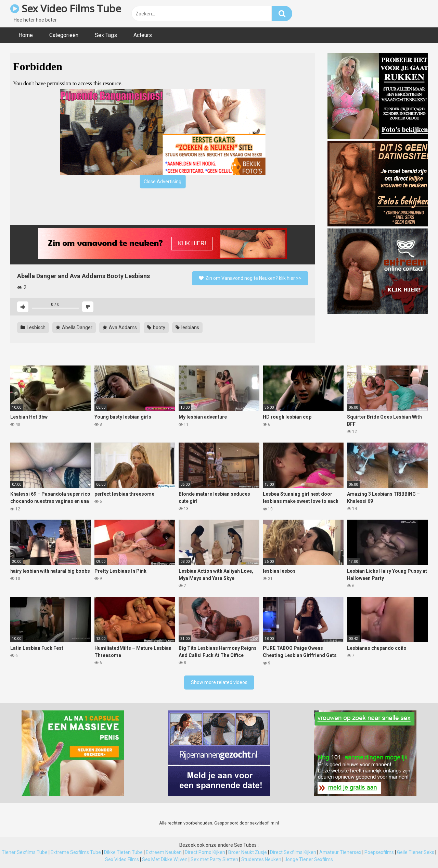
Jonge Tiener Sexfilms (309, 859)
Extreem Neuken (164, 852)
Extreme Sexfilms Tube (76, 852)
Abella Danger (74, 327)
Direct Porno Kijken (205, 852)
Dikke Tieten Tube (123, 852)
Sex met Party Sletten (214, 859)
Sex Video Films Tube (66, 8)
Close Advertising (163, 182)
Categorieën (64, 35)
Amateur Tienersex (340, 852)
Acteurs (143, 35)
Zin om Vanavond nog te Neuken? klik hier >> (250, 278)
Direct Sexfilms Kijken (293, 852)
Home (26, 35)
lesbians (187, 327)
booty (156, 327)
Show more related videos (219, 682)
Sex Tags (106, 35)
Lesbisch (33, 327)
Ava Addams (120, 327)
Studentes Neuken (261, 859)
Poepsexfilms (379, 852)
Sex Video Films (122, 859)
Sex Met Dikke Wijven (165, 859)
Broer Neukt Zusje (248, 852)
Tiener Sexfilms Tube (25, 852)
